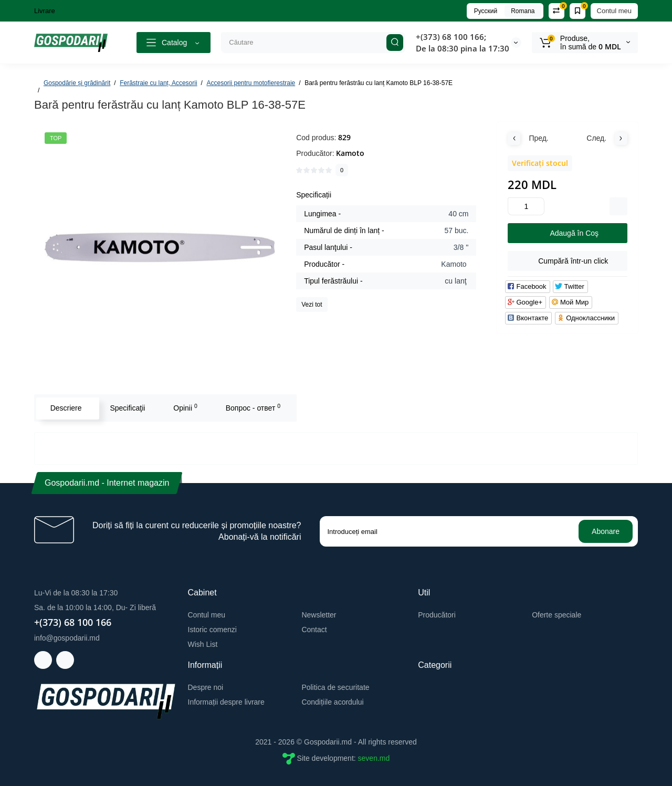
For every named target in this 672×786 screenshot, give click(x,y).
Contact (314, 630)
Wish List (203, 644)
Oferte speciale (556, 615)
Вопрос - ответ (252, 407)
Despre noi (206, 687)
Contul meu (614, 11)
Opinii (185, 407)
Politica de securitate (335, 687)
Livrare (45, 11)
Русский (486, 11)
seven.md (374, 758)
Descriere (65, 408)
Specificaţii (127, 408)
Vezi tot (312, 305)
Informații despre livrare (226, 702)
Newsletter (319, 615)
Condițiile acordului (332, 702)
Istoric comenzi (212, 630)
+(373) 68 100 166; (451, 37)
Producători (437, 615)
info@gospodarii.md (67, 638)
